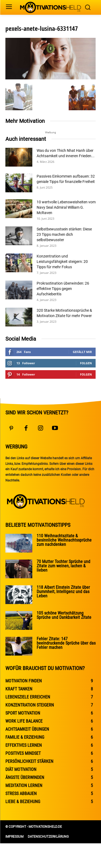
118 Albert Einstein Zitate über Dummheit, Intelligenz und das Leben (63, 592)
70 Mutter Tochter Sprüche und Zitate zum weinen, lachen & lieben (63, 566)
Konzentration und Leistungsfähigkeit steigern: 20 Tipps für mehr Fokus (62, 262)
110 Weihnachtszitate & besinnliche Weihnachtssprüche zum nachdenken (64, 540)
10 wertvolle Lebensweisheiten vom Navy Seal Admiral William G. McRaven (66, 207)
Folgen (86, 363)
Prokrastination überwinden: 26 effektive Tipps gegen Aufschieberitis (63, 289)
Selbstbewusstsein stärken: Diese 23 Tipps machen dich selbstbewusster (64, 234)
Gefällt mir (82, 352)
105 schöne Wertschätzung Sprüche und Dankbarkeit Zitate (64, 615)
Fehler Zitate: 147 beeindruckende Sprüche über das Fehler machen (66, 643)
